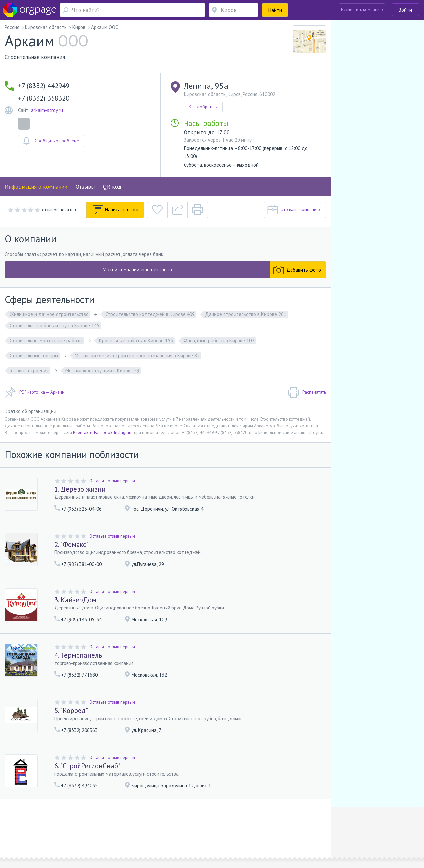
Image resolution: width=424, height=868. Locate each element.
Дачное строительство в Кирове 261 (246, 314)
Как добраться (203, 107)
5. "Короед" (71, 710)
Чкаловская (128, 835)
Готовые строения (29, 370)
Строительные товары (34, 355)
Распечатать (307, 392)
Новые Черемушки (58, 835)
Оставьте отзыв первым (112, 481)
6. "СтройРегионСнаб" (87, 766)
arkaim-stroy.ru (47, 110)
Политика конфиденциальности (178, 826)
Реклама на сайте (77, 826)
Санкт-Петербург (93, 835)
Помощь (26, 826)
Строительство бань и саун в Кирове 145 (54, 326)
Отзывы (85, 187)
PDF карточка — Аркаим (35, 392)
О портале (47, 826)
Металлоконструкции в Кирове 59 (102, 370)
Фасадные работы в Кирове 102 (219, 341)
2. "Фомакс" (71, 544)
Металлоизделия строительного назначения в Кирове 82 (137, 355)
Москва (26, 835)
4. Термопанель (78, 655)
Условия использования (121, 826)
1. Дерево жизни (80, 489)
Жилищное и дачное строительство (49, 314)
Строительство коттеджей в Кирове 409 (150, 314)
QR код (112, 187)
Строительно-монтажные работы (46, 341)
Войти (405, 10)
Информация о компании (36, 187)
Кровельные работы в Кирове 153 (136, 341)
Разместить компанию (362, 9)
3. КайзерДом (75, 600)
